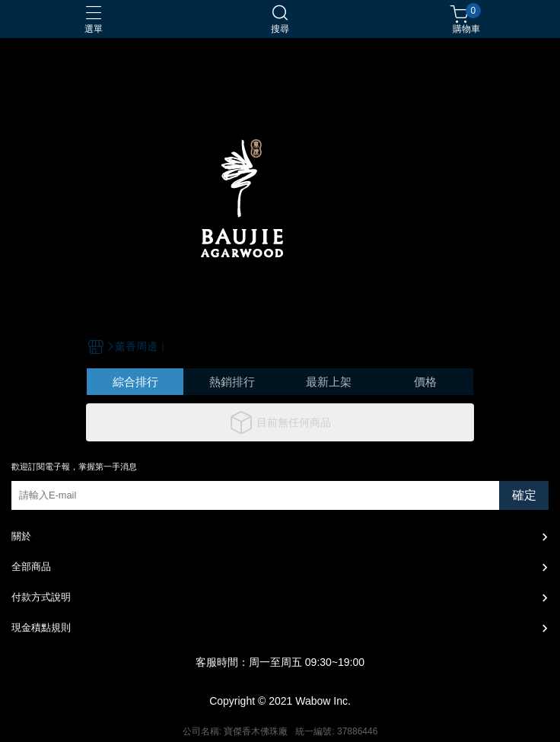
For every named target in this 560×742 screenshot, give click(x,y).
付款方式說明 (41, 597)
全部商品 (31, 567)
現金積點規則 (41, 627)
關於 (21, 536)
